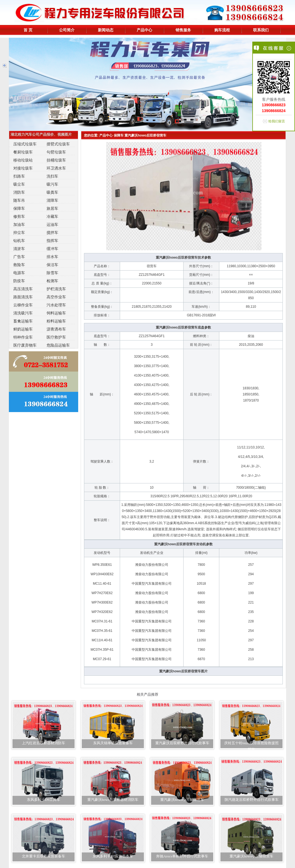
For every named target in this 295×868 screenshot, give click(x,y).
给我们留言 (277, 121)
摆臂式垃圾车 (58, 144)
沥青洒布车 (56, 329)
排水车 (52, 257)
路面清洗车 (23, 297)
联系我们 (261, 30)
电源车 (19, 273)
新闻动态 (106, 30)
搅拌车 (52, 233)
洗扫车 (52, 176)
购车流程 (222, 30)
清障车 (52, 200)
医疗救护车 (56, 337)
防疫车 (19, 281)
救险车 (19, 265)
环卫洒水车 (56, 168)
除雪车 (52, 273)
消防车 (19, 192)
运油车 (52, 224)
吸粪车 (52, 192)
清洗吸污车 (23, 313)
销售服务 (183, 30)
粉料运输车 (56, 321)
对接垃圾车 (23, 168)
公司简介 (67, 30)
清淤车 (19, 249)
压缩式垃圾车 (25, 144)
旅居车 (52, 208)
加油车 (19, 224)
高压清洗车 (23, 289)
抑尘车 (19, 233)
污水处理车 (56, 305)
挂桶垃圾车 (56, 160)
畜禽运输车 (23, 321)
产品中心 (144, 30)
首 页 (28, 30)
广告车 (19, 257)
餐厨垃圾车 (23, 152)
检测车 (52, 281)
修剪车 (19, 216)
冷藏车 (52, 216)
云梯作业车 (23, 305)
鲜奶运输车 (23, 329)
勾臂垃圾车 (56, 152)
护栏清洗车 (56, 289)
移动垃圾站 (23, 160)
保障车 (19, 208)
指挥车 (52, 241)
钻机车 (19, 241)
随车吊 (19, 200)
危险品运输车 (58, 345)
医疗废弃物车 (25, 345)
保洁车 (52, 265)
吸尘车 (19, 184)
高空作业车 (56, 297)
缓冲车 (52, 249)
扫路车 (19, 176)
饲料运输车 (56, 313)
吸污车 (52, 184)
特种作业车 (23, 337)
